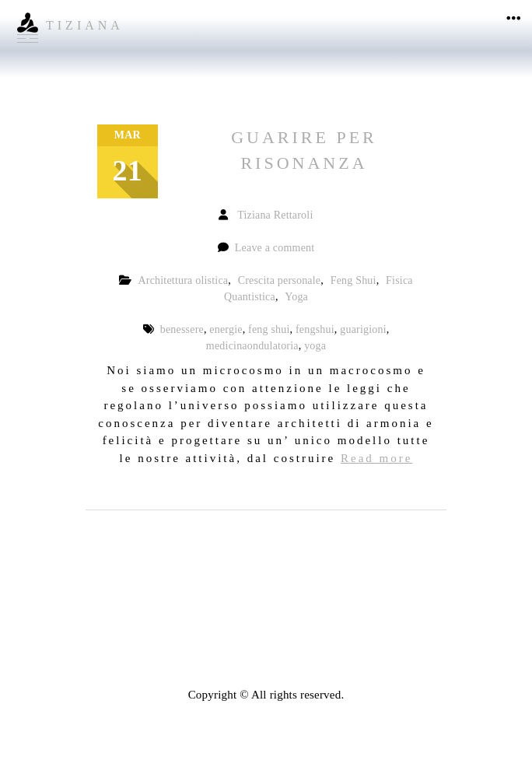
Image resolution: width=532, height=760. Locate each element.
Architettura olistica (183, 280)
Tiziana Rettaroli (275, 215)
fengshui (315, 329)
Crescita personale (280, 280)
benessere (182, 329)
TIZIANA (85, 25)
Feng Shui (353, 280)
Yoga (296, 297)
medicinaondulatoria (252, 346)
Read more (376, 458)
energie (226, 329)
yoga (315, 346)
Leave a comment (275, 248)
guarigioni (363, 329)
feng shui (269, 329)
